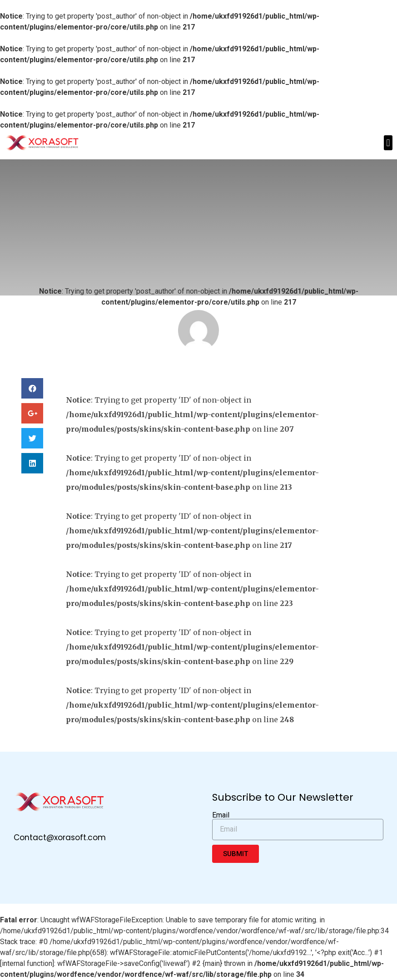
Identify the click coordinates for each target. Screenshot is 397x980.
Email (221, 815)
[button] (388, 143)
